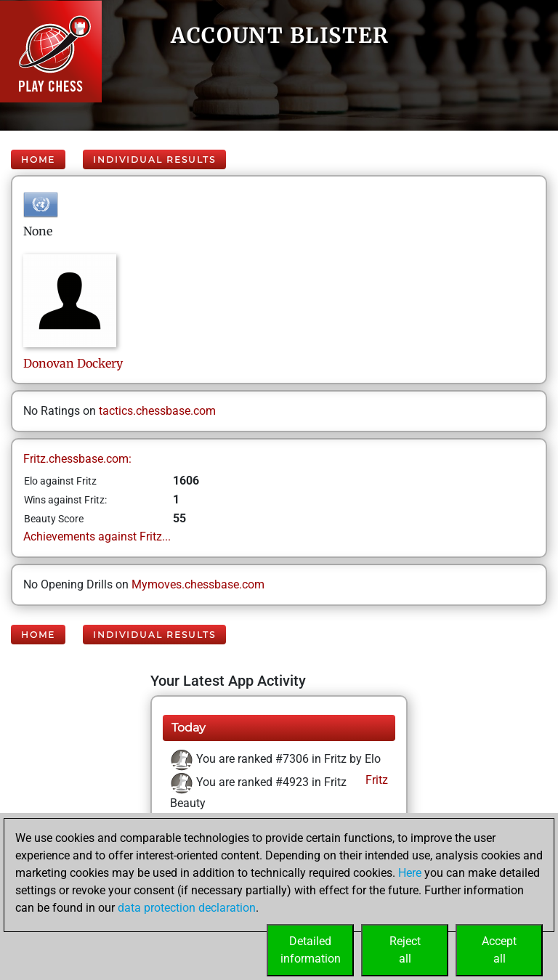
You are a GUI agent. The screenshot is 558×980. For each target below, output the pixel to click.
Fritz (375, 780)
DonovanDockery (73, 363)
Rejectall (405, 950)
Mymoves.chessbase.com (198, 584)
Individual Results (154, 159)
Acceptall (499, 950)
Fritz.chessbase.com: (77, 459)
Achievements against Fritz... (97, 536)
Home (38, 159)
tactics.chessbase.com (157, 411)
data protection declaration (187, 908)
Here (410, 873)
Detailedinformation (311, 950)
